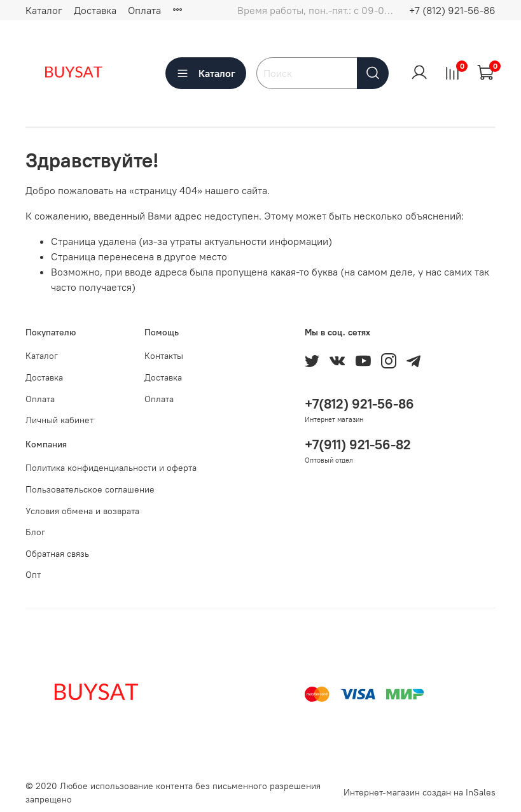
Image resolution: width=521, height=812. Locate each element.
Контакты (164, 356)
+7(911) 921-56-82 (358, 444)
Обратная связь (57, 554)
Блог (35, 532)
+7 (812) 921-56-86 (452, 10)
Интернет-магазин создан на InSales (420, 792)
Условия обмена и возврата (82, 511)
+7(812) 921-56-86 (359, 404)
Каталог (44, 10)
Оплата (144, 10)
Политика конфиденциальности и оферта (111, 468)
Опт (33, 575)
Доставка (95, 10)
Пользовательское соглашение (90, 489)
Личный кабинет (59, 420)
